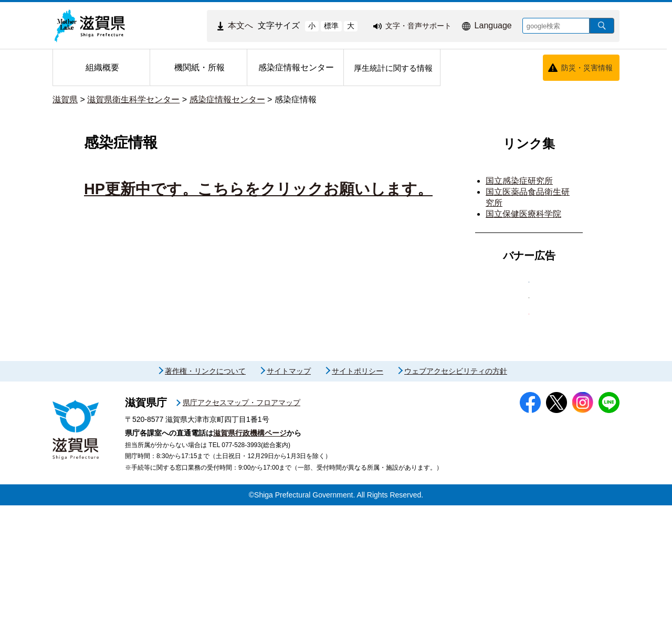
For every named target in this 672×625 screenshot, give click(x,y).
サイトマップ (289, 491)
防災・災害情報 (587, 68)
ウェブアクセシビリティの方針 (456, 491)
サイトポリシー (358, 491)
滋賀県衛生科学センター (133, 99)
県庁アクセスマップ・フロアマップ (241, 523)
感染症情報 (296, 99)
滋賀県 (65, 99)
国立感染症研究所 (519, 181)
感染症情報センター (227, 99)
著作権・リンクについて (205, 491)
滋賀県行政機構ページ (250, 553)
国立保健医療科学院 (523, 214)
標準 (331, 26)
